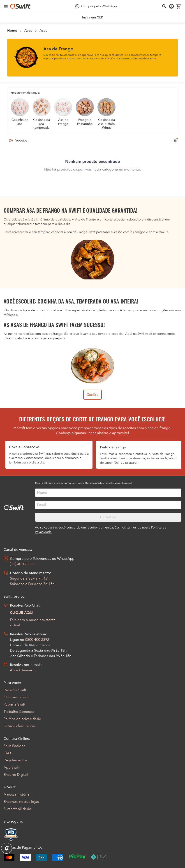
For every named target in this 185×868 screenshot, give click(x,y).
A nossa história (17, 794)
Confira (92, 395)
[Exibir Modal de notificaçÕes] (7, 848)
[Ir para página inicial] (20, 6)
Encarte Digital (16, 775)
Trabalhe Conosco (19, 712)
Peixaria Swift (14, 704)
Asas (43, 31)
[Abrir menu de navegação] (6, 6)
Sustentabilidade (17, 809)
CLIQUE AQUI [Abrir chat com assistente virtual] (22, 613)
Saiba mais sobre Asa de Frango (136, 58)
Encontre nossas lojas (21, 802)
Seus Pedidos (14, 746)
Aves (28, 31)
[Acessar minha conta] (171, 6)
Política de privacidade (22, 719)
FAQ (7, 753)
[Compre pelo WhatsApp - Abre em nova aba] (96, 6)
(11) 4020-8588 (22, 564)
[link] (93, 18)
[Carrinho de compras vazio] (179, 6)
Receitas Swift (15, 690)
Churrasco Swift (17, 697)
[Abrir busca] (164, 6)
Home (12, 31)
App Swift (12, 767)
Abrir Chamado (23, 670)
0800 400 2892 (37, 640)
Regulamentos (15, 760)
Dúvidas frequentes (20, 726)
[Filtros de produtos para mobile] (175, 141)
